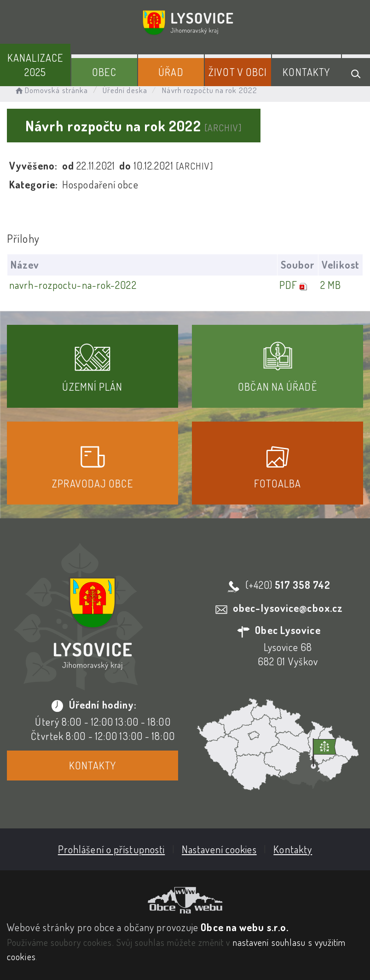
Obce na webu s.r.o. (245, 927)
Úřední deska (125, 90)
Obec (104, 72)
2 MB (331, 285)
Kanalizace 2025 (35, 65)
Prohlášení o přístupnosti (112, 849)
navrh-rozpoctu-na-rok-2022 (73, 285)
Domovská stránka (51, 90)
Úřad (171, 72)
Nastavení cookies (219, 849)
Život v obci (238, 72)
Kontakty (306, 72)
